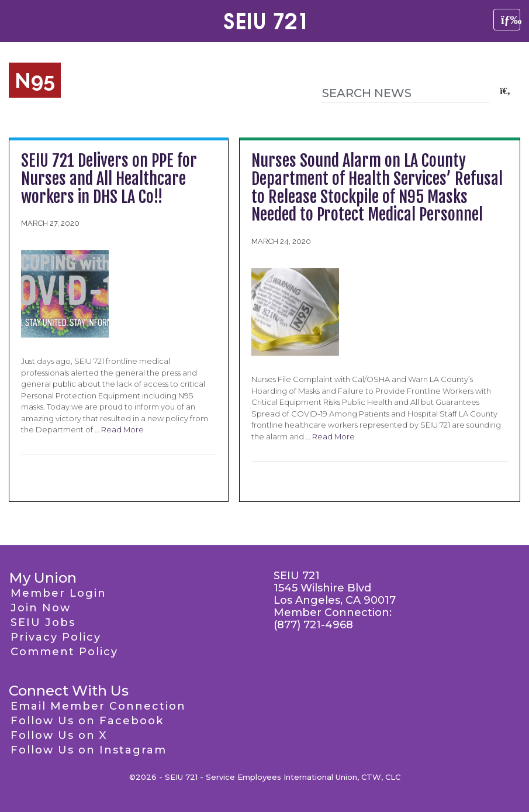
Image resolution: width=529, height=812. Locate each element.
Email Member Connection (98, 706)
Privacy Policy (56, 637)
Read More (122, 429)
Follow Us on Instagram (89, 750)
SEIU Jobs (43, 622)
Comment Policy (64, 652)
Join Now (41, 608)
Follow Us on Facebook (87, 721)
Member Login (58, 593)
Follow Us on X (59, 735)
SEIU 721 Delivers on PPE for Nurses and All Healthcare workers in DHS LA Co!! (109, 179)
